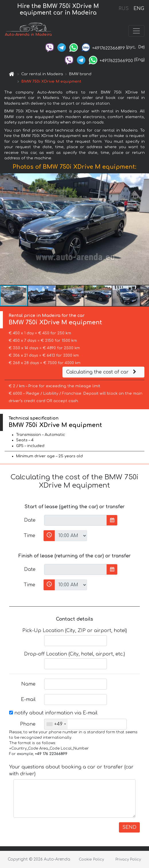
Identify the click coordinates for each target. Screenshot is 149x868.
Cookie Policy (91, 859)
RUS (124, 9)
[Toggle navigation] (136, 31)
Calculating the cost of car (102, 372)
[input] (76, 520)
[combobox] (56, 724)
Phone (28, 724)
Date (30, 520)
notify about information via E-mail (53, 713)
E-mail (28, 700)
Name (28, 684)
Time (30, 536)
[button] (144, 229)
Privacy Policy (128, 859)
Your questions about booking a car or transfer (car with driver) (71, 770)
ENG (139, 9)
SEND (129, 827)
